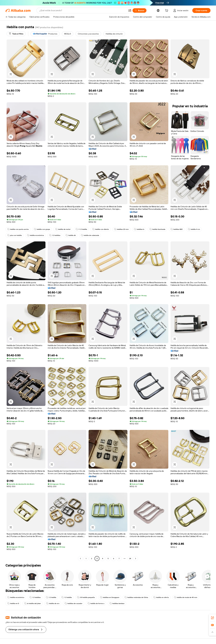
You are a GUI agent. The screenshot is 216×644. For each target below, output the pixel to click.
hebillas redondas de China (136, 597)
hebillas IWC (177, 229)
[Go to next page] (136, 559)
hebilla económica (35, 235)
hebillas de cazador (73, 603)
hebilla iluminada (157, 229)
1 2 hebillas (55, 235)
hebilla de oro (53, 603)
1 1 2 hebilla (81, 229)
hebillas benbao (117, 603)
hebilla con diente (101, 229)
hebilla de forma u (96, 603)
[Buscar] (139, 10)
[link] (212, 618)
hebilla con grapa (42, 229)
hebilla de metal (63, 229)
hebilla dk (71, 235)
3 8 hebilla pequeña (86, 597)
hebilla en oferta (161, 597)
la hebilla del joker (33, 603)
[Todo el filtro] (16, 34)
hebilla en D (13, 603)
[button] (130, 10)
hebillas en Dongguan (110, 597)
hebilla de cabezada (90, 235)
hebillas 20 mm (121, 229)
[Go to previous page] (80, 559)
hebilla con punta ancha (18, 229)
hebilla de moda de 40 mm (186, 597)
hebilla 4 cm (194, 229)
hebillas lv (139, 229)
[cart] (167, 11)
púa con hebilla (15, 235)
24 (130, 559)
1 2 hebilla (51, 597)
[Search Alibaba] (83, 10)
